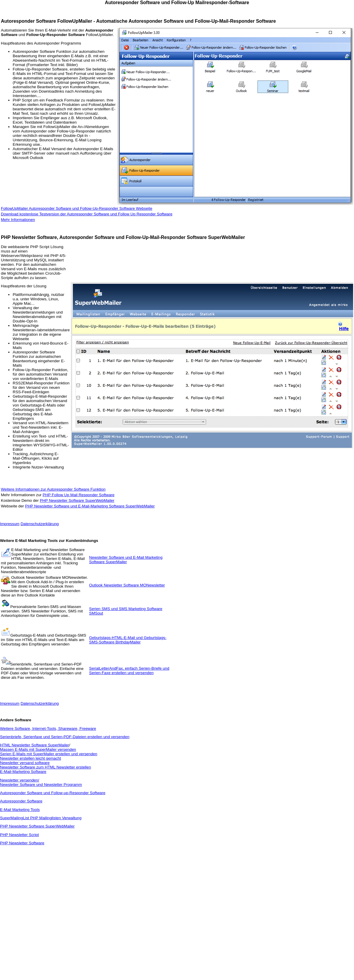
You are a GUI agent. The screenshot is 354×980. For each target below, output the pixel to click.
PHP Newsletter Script (19, 835)
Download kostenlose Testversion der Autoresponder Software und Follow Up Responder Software (87, 214)
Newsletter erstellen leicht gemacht (31, 758)
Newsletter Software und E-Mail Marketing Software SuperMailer (126, 560)
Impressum (10, 524)
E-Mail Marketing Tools (20, 810)
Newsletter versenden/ (20, 780)
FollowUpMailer (75, 21)
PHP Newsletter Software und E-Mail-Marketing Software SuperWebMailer (90, 506)
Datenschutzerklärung (40, 524)
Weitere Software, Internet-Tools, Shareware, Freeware (48, 729)
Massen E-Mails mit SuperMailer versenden (38, 749)
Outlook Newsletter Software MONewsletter (127, 585)
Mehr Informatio (15, 220)
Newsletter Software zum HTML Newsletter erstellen (45, 767)
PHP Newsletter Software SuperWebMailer (77, 500)
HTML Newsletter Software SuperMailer (35, 745)
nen (32, 220)
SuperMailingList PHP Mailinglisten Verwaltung (41, 818)
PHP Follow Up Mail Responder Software (79, 495)
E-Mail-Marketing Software (23, 772)
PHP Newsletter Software (22, 843)
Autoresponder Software (21, 801)
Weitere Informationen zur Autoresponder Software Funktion (53, 489)
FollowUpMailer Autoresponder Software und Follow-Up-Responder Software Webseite (77, 208)
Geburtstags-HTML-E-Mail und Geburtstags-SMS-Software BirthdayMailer (128, 640)
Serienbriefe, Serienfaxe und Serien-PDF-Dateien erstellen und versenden (65, 737)
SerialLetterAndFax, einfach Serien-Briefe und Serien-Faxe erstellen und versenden (129, 671)
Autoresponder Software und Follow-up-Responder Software (53, 793)
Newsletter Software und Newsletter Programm (41, 785)
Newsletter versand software (25, 763)
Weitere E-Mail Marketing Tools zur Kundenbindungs (49, 541)
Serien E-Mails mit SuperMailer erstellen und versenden (49, 754)
